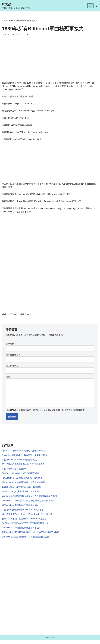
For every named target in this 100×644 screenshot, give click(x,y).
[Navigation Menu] (90, 6)
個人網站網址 (12, 367)
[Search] (96, 6)
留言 (9, 378)
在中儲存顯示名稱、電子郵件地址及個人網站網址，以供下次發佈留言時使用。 (48, 413)
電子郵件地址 (13, 356)
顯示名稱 (11, 345)
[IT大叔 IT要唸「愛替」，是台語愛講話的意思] (16, 6)
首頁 (4, 21)
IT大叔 (7, 35)
